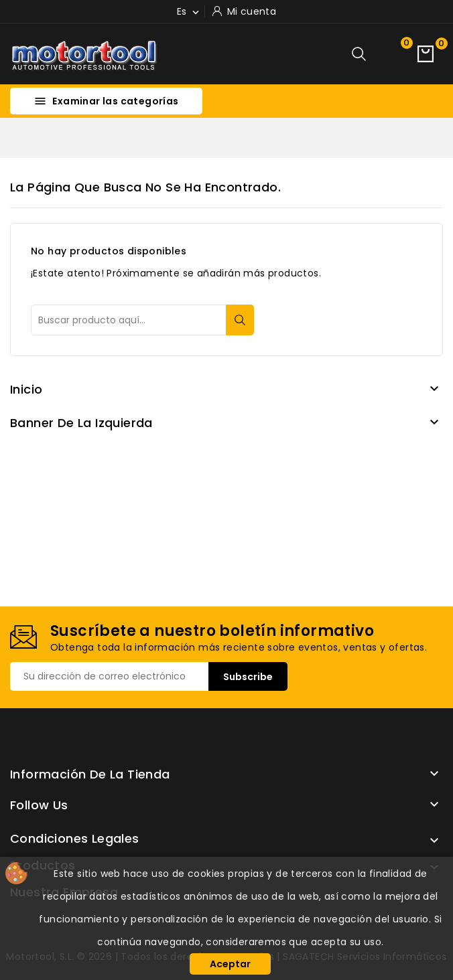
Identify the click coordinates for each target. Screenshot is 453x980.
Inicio (26, 389)
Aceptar (230, 964)
